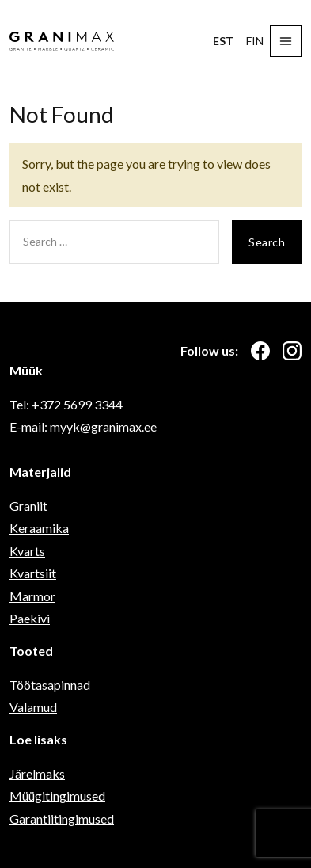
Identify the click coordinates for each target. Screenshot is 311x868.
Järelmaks (37, 773)
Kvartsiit (33, 573)
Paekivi (30, 618)
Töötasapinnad (50, 685)
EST (223, 41)
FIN (255, 41)
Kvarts (27, 551)
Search (267, 242)
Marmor (32, 596)
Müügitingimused (57, 796)
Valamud (33, 707)
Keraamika (39, 528)
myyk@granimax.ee (103, 426)
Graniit (28, 506)
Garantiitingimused (62, 819)
